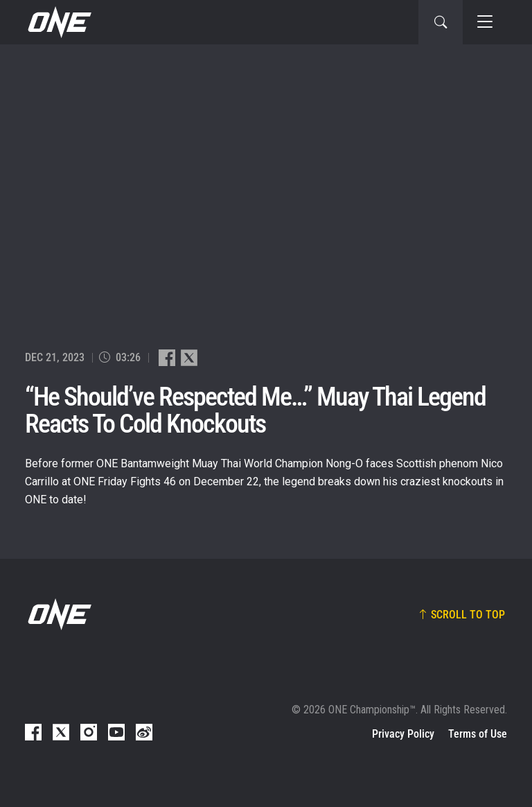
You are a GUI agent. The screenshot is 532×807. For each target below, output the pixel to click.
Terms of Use (478, 734)
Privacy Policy (403, 734)
